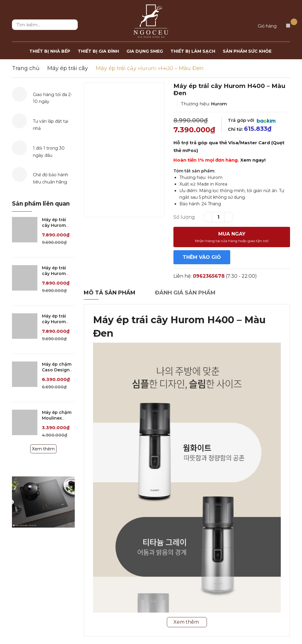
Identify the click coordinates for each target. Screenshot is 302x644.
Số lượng (184, 217)
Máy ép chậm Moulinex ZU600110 (57, 418)
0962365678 (209, 276)
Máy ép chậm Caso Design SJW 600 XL (57, 370)
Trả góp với (252, 120)
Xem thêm (43, 449)
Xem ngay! (253, 160)
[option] (124, 150)
